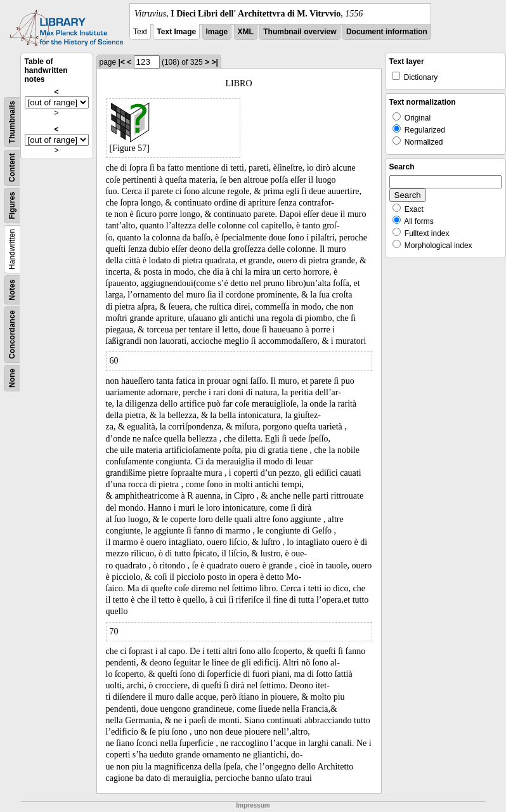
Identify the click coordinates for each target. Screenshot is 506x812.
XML (246, 32)
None (12, 378)
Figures (12, 205)
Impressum (253, 805)
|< (122, 62)
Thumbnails (12, 122)
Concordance (12, 335)
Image (217, 32)
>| (214, 62)
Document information (387, 32)
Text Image (176, 32)
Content (12, 168)
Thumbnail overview (300, 32)
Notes (12, 290)
